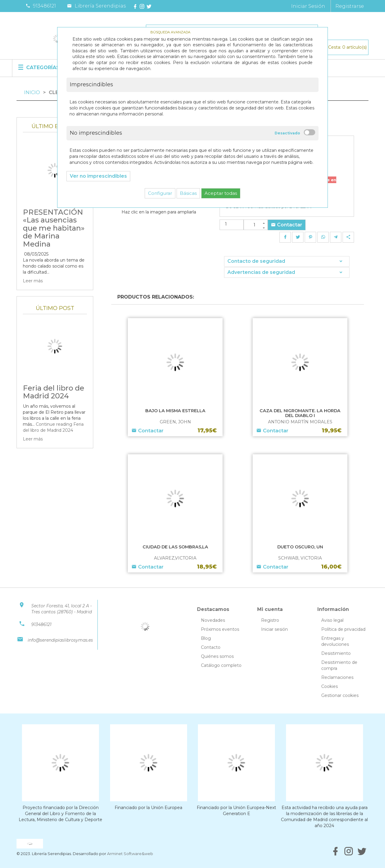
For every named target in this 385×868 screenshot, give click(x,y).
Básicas (188, 193)
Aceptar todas (221, 193)
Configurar (160, 193)
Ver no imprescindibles (98, 176)
